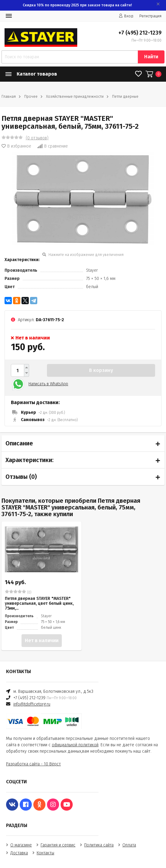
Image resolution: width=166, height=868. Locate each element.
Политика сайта (99, 845)
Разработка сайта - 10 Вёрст (33, 764)
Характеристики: (30, 460)
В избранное (16, 146)
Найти (151, 57)
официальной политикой (75, 745)
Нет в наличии (42, 640)
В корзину (101, 370)
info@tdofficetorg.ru (32, 704)
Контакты (45, 853)
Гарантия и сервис (58, 845)
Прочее (31, 97)
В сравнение (53, 146)
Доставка (19, 853)
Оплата (129, 845)
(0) (18, 592)
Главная (9, 97)
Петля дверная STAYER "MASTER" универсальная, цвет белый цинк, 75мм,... (39, 603)
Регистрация (150, 16)
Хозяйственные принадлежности (75, 97)
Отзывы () (21, 477)
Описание (19, 443)
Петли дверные (125, 97)
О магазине (21, 845)
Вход (126, 16)
